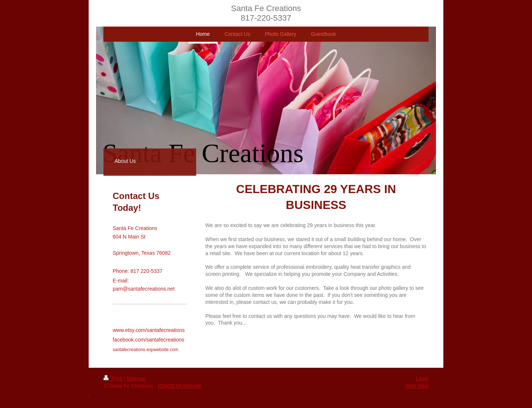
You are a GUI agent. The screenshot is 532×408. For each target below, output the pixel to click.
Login (422, 378)
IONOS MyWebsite (180, 386)
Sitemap (136, 378)
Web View (417, 386)
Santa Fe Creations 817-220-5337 (266, 13)
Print (114, 378)
